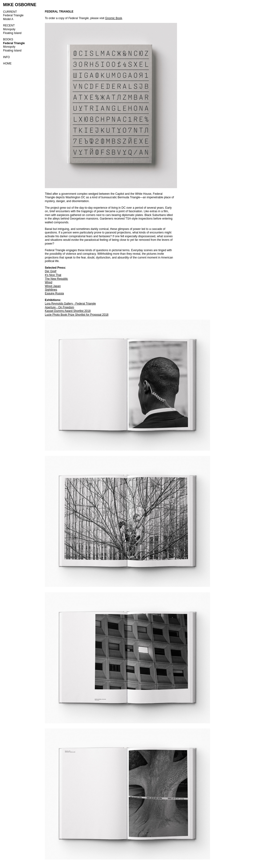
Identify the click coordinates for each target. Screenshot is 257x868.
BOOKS (8, 39)
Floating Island (12, 33)
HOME (7, 64)
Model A (8, 19)
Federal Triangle (13, 15)
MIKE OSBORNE (20, 5)
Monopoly (9, 29)
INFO (6, 57)
